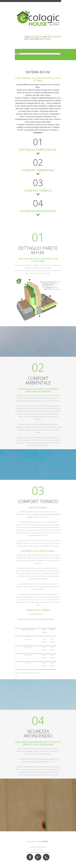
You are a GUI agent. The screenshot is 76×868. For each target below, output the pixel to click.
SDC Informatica (44, 852)
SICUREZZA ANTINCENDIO (38, 211)
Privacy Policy (38, 850)
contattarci (38, 133)
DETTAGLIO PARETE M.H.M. (38, 150)
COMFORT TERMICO (38, 191)
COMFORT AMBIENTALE (38, 170)
